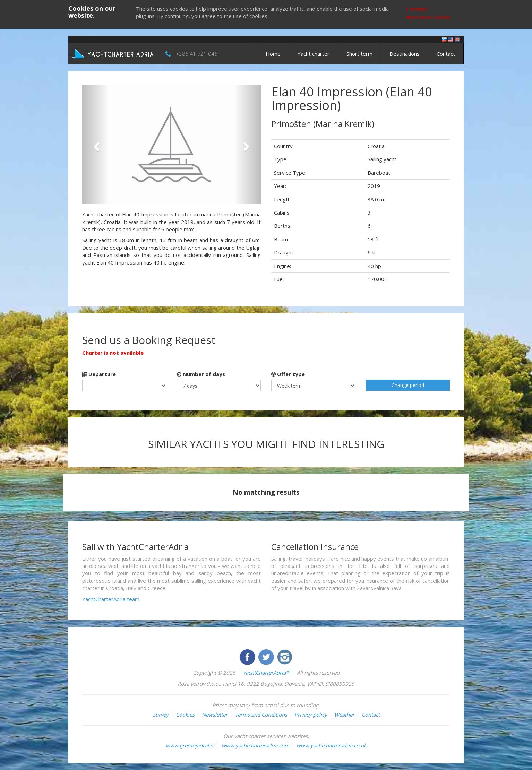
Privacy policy (311, 715)
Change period (408, 385)
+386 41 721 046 (197, 54)
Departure (99, 374)
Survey (161, 715)
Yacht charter (314, 54)
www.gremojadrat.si (190, 745)
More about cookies (428, 17)
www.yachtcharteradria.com (255, 745)
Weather (344, 715)
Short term (359, 54)
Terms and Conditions (261, 715)
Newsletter (215, 715)
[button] (96, 144)
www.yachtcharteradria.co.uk (332, 745)
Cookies (185, 715)
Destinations (405, 54)
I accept (417, 9)
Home (273, 54)
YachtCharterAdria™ (266, 673)
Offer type (288, 374)
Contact (446, 54)
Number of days (201, 374)
